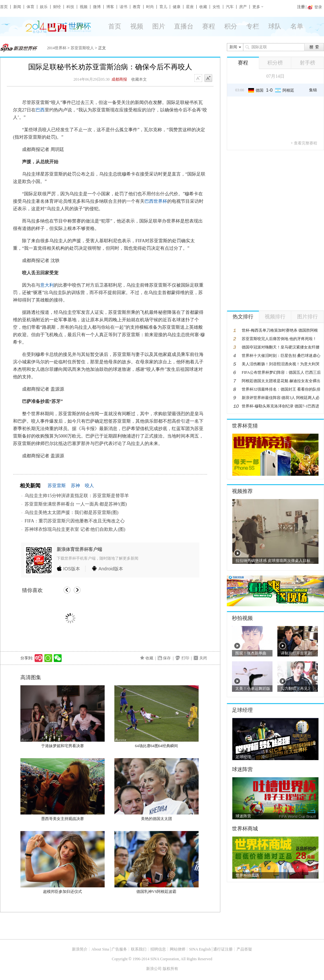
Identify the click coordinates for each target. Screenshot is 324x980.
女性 (216, 7)
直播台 (184, 26)
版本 (72, 569)
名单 (297, 26)
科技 (70, 7)
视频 (84, 7)
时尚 (150, 7)
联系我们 (139, 949)
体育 (30, 7)
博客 (110, 7)
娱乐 (44, 7)
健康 (177, 7)
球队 (275, 26)
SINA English (200, 949)
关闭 (203, 658)
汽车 (230, 7)
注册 (301, 7)
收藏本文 (139, 79)
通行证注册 (223, 949)
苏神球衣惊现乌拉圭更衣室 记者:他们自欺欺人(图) (75, 529)
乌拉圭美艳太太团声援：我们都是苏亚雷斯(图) (71, 513)
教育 (137, 7)
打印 (185, 658)
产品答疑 (244, 949)
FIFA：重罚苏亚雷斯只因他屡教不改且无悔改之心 (75, 521)
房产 (243, 7)
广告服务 (119, 949)
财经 (57, 7)
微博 (97, 7)
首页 (4, 7)
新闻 (17, 7)
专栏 (253, 26)
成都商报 (119, 79)
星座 (190, 7)
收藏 (203, 7)
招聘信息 (158, 949)
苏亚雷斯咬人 (82, 48)
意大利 (47, 285)
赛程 (209, 26)
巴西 (40, 110)
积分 (231, 26)
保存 (167, 658)
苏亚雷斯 (57, 486)
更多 (256, 7)
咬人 (89, 486)
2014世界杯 (57, 48)
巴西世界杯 (156, 201)
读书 (123, 7)
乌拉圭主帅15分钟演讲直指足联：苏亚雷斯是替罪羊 (77, 496)
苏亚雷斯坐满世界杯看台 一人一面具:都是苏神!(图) (76, 504)
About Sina (100, 949)
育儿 (163, 7)
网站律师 (178, 949)
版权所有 (170, 969)
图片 (159, 26)
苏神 (75, 486)
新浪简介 (80, 949)
